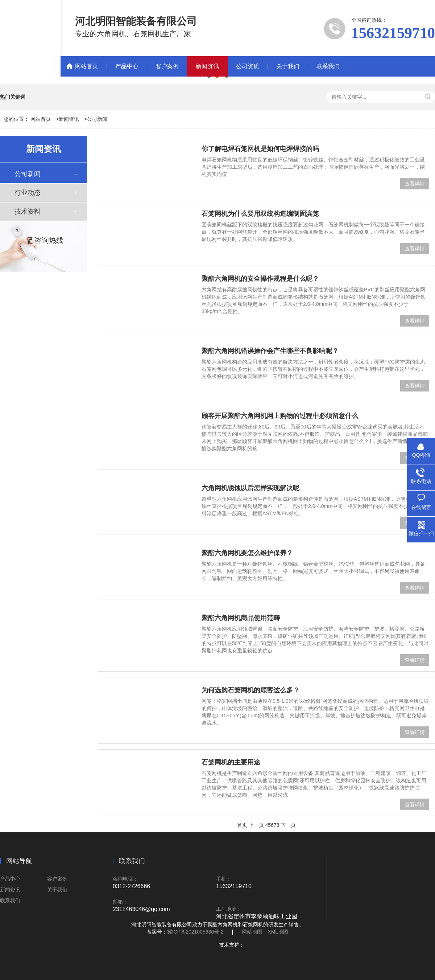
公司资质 (248, 66)
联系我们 (328, 66)
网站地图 (252, 932)
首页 (242, 825)
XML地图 (278, 932)
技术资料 (28, 212)
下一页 (288, 825)
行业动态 (28, 193)
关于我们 (288, 66)
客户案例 (167, 66)
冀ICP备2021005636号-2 (195, 932)
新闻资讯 (207, 66)
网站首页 (87, 66)
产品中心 (127, 66)
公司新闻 (97, 119)
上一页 (256, 825)
